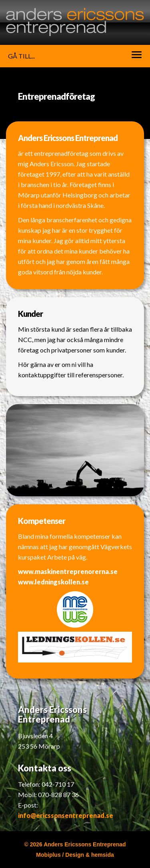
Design (75, 855)
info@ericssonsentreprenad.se (66, 815)
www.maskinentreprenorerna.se (68, 571)
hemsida (103, 855)
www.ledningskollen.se (53, 582)
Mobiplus (48, 855)
